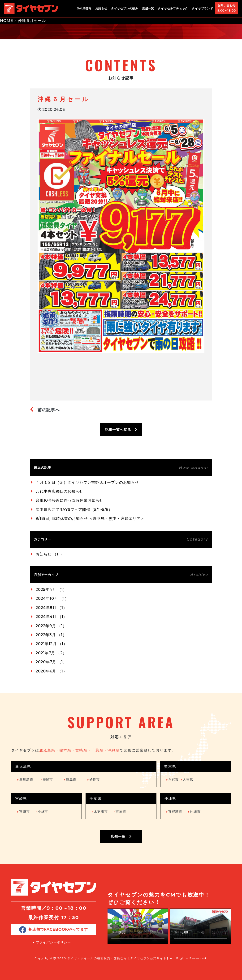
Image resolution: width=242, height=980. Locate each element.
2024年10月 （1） (52, 598)
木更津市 (99, 812)
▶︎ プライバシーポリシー (52, 942)
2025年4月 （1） (51, 590)
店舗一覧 (148, 8)
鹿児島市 (25, 780)
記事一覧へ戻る (121, 430)
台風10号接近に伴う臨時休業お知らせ (70, 500)
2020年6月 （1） (51, 671)
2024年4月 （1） (51, 617)
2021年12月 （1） (52, 644)
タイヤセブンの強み (125, 8)
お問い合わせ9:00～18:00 (227, 8)
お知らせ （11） (50, 554)
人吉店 (187, 780)
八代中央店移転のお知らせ (60, 491)
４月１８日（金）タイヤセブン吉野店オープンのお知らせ (87, 482)
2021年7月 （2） (51, 653)
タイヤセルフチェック (173, 8)
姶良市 (94, 780)
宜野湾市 (174, 812)
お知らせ (101, 8)
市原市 (120, 812)
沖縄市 (194, 812)
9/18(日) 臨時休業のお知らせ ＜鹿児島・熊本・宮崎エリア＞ (90, 519)
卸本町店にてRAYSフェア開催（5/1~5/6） (74, 510)
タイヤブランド (203, 8)
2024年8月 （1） (51, 608)
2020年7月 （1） (51, 662)
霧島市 (70, 780)
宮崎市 (23, 812)
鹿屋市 (47, 780)
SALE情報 (84, 8)
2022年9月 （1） (51, 626)
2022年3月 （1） (51, 635)
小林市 (42, 812)
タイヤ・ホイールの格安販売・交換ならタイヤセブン (31, 8)
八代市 (173, 780)
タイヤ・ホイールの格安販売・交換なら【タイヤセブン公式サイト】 (119, 958)
